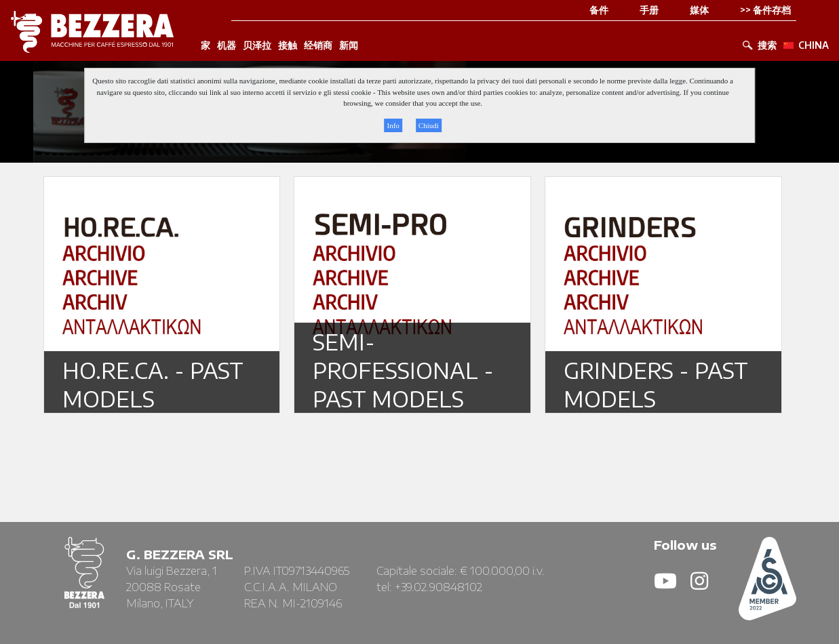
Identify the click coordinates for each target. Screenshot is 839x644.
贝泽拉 (257, 45)
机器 (227, 45)
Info (393, 125)
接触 (288, 45)
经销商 (318, 45)
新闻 (349, 45)
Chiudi (429, 125)
